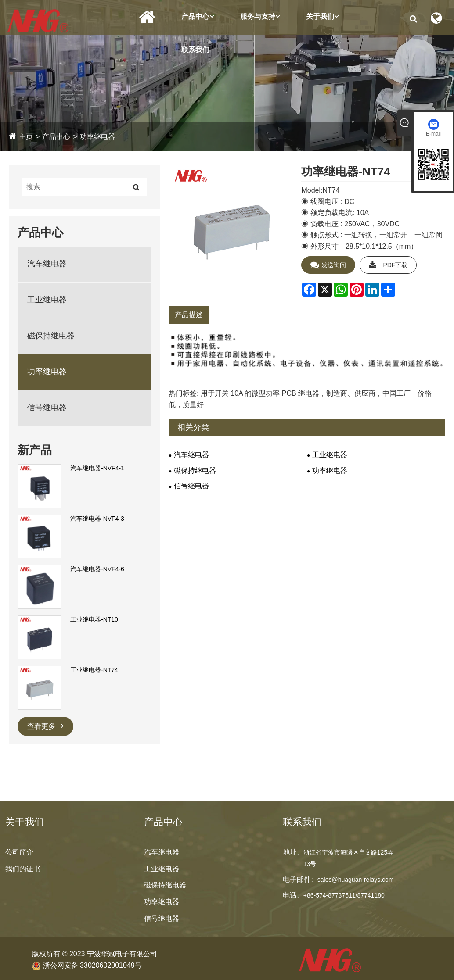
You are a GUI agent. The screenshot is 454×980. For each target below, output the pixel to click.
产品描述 (189, 315)
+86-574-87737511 (330, 895)
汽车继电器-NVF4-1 (97, 468)
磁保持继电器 (51, 336)
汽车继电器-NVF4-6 (97, 569)
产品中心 (198, 16)
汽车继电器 (47, 264)
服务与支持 (260, 16)
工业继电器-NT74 (94, 670)
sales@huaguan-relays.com (356, 880)
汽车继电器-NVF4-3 (97, 519)
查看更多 (45, 726)
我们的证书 (23, 869)
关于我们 (322, 16)
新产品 (35, 450)
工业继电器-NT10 (94, 619)
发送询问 (328, 265)
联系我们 (195, 50)
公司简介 (19, 852)
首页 (147, 17)
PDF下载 (388, 265)
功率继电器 (97, 137)
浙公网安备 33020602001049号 (87, 965)
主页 (26, 137)
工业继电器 (47, 300)
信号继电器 (47, 408)
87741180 (371, 895)
